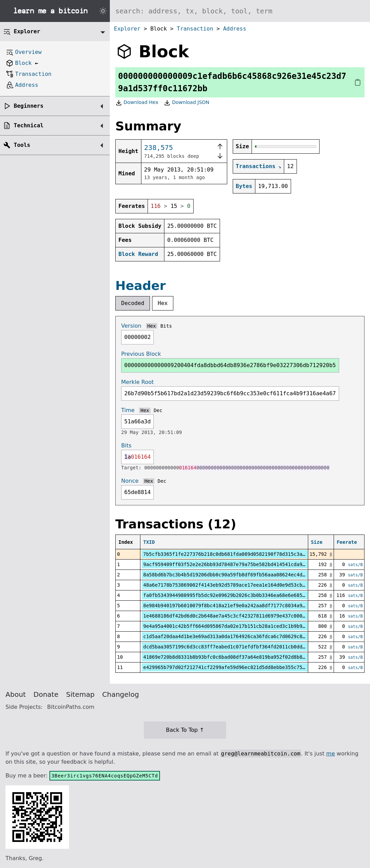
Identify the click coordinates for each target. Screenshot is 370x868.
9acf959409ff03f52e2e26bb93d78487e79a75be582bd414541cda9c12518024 (236, 564)
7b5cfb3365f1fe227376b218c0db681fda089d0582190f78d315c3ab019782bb (236, 554)
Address (235, 29)
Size (317, 542)
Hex (163, 303)
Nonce (130, 481)
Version (131, 326)
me (330, 754)
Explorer (127, 29)
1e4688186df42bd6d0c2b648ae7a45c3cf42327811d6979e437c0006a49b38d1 (236, 616)
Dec (158, 410)
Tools (22, 145)
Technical (29, 125)
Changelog (121, 694)
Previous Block (141, 354)
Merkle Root (137, 382)
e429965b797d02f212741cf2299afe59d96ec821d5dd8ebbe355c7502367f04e (236, 667)
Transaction (195, 29)
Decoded (133, 303)
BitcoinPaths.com (71, 707)
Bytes (244, 186)
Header (141, 286)
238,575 (159, 148)
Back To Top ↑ (185, 730)
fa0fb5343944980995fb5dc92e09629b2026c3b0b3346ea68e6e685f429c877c (236, 595)
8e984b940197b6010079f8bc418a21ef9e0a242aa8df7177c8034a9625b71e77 (236, 606)
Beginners (29, 106)
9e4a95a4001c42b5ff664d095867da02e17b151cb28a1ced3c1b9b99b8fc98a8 (236, 626)
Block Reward (138, 254)
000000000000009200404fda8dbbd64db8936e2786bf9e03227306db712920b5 (230, 365)
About (16, 694)
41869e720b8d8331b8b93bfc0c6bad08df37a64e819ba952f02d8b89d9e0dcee (236, 657)
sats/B (355, 565)
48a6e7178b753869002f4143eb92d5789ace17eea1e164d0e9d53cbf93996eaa (236, 585)
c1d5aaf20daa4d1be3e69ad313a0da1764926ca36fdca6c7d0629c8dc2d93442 (236, 636)
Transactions (256, 166)
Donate (46, 694)
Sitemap (80, 694)
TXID (149, 542)
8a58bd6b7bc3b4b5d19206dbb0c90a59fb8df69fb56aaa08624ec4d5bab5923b (236, 575)
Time (128, 410)
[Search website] (240, 11)
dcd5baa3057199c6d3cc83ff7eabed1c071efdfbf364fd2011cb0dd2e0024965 (236, 647)
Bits (166, 326)
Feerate (347, 542)
